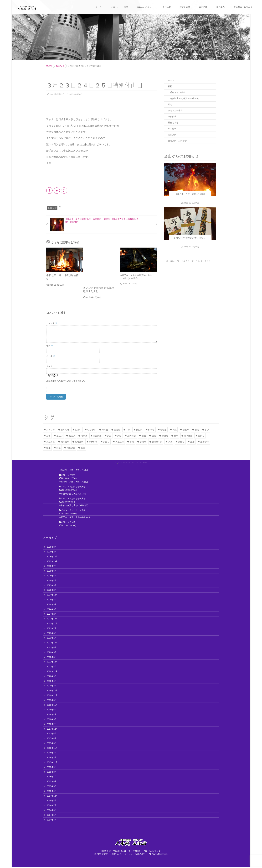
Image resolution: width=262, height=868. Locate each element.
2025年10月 (52, 563)
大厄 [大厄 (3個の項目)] (109, 435)
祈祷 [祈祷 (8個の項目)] (170, 441)
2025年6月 (52, 572)
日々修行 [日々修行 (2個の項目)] (188, 435)
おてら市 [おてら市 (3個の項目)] (51, 428)
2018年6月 (52, 711)
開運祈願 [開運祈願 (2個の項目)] (71, 447)
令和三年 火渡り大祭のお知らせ (75, 519)
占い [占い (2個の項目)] (207, 428)
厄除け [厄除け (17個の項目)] (84, 435)
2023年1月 (52, 639)
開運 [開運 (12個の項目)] (59, 447)
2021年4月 (52, 668)
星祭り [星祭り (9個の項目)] (201, 435)
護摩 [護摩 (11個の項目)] (192, 441)
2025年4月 (52, 582)
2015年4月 (52, 792)
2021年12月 (52, 663)
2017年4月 (52, 740)
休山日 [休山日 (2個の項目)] (139, 428)
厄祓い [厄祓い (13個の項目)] (72, 435)
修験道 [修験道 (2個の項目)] (163, 428)
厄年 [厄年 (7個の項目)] (49, 435)
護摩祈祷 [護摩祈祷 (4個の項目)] (205, 441)
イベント (65, 488)
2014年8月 (52, 802)
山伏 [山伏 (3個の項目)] (144, 435)
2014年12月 (52, 797)
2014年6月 (52, 811)
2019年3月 (52, 701)
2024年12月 (52, 596)
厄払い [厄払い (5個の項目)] (60, 435)
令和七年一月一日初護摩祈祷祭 (61, 275)
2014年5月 (52, 816)
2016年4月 (52, 754)
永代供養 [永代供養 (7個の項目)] (93, 441)
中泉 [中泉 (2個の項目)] (128, 428)
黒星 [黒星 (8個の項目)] (83, 447)
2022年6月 (52, 649)
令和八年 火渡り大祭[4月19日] (74, 471)
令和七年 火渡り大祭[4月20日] (74, 483)
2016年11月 (52, 749)
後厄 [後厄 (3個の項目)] (154, 435)
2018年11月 (52, 706)
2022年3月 (52, 658)
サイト (50, 365)
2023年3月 (52, 634)
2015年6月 (52, 783)
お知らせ (52, 208)
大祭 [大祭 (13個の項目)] (119, 435)
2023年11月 (52, 625)
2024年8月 (52, 601)
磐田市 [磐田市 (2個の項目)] (143, 441)
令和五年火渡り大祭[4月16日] (73, 495)
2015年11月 (52, 764)
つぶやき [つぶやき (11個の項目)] (92, 428)
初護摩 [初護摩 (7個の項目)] (186, 428)
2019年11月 (52, 697)
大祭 (73, 476)
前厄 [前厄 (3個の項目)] (197, 428)
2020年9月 (52, 677)
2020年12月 (52, 673)
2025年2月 (52, 591)
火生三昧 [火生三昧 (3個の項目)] (120, 441)
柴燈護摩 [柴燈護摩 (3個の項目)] (79, 441)
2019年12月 (52, 692)
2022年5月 (52, 653)
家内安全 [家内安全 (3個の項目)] (132, 435)
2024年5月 (52, 606)
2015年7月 (52, 778)
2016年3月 (52, 759)
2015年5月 (52, 787)
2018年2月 (52, 725)
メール (51, 355)
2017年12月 (52, 730)
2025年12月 (52, 558)
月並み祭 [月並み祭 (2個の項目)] (51, 441)
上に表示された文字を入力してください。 (66, 380)
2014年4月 (52, 821)
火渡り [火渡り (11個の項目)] (106, 441)
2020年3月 (52, 687)
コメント (52, 322)
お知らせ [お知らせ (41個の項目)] (65, 428)
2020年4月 (52, 682)
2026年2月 (52, 553)
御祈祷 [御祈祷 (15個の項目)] (165, 435)
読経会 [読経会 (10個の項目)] (181, 441)
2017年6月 (52, 735)
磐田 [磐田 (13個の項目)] (132, 441)
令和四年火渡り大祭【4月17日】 (74, 507)
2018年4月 (52, 716)
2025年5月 (52, 577)
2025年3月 (52, 587)
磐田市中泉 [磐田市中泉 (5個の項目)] (157, 441)
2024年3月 (52, 610)
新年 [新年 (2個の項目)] (176, 435)
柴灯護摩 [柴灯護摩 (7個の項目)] (65, 441)
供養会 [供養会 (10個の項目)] (151, 428)
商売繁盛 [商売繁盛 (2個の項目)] (97, 435)
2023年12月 (52, 620)
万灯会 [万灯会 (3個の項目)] (105, 428)
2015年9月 (52, 768)
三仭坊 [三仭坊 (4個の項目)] (117, 428)
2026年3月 (52, 548)
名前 (50, 344)
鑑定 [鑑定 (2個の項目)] (49, 447)
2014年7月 (52, 807)
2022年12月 (52, 644)
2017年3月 (52, 744)
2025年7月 (52, 567)
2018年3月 (52, 720)
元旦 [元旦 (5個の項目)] (174, 428)
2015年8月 (52, 773)
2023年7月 (52, 630)
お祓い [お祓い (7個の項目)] (78, 428)
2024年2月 (52, 615)
